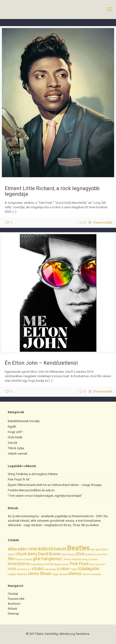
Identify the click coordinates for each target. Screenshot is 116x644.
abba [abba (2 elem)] (12, 549)
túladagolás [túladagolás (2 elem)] (89, 569)
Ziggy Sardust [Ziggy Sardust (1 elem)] (60, 574)
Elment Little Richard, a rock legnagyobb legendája (52, 191)
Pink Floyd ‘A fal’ (19, 479)
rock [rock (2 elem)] (12, 569)
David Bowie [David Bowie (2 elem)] (49, 554)
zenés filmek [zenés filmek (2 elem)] (39, 574)
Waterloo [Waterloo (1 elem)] (22, 574)
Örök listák (15, 437)
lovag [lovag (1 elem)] (33, 564)
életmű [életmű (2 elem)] (75, 574)
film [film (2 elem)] (11, 559)
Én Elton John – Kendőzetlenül (41, 363)
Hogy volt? (15, 432)
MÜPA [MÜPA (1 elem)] (50, 564)
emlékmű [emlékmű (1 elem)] (91, 554)
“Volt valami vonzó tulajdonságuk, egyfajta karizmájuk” (45, 496)
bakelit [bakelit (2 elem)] (60, 549)
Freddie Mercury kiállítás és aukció (31, 490)
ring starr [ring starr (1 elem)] (100, 564)
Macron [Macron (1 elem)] (41, 564)
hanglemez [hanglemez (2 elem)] (52, 559)
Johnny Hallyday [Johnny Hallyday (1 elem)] (72, 559)
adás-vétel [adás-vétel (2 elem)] (27, 549)
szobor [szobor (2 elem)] (63, 569)
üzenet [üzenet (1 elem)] (86, 574)
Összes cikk (16, 599)
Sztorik (13, 443)
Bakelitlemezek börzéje (24, 421)
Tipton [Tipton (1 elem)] (74, 569)
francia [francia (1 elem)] (19, 559)
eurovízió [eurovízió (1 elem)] (102, 554)
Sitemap (13, 614)
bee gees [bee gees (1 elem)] (96, 550)
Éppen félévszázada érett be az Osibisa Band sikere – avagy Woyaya (55, 485)
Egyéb (12, 426)
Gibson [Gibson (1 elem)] (28, 559)
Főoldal (13, 594)
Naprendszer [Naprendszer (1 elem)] (62, 564)
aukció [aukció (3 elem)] (46, 548)
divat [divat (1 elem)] (64, 554)
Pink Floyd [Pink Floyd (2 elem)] (79, 564)
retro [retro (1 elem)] (92, 564)
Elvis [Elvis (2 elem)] (81, 554)
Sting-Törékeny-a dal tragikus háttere (33, 474)
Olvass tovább (103, 222)
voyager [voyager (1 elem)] (12, 574)
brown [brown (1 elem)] (11, 554)
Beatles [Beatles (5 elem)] (79, 548)
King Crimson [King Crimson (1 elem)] (90, 559)
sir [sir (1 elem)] (29, 569)
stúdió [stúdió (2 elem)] (37, 569)
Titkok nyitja (16, 448)
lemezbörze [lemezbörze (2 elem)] (19, 564)
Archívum (14, 604)
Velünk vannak (18, 454)
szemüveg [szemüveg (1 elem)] (50, 569)
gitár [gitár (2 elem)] (37, 559)
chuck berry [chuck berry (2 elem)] (26, 554)
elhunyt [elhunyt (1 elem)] (71, 554)
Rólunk (12, 609)
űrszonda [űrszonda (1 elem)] (96, 574)
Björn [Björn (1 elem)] (105, 550)
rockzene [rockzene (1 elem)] (22, 569)
